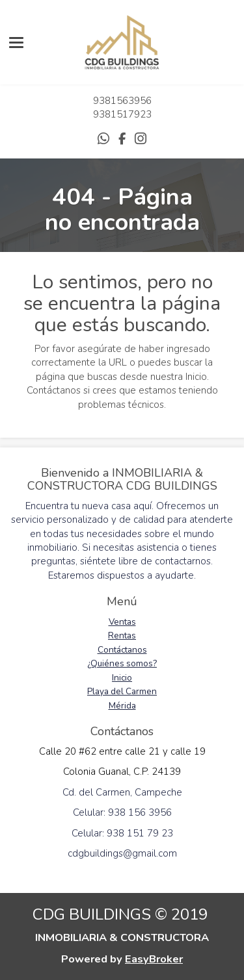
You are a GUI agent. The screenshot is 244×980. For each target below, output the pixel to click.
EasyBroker (154, 959)
